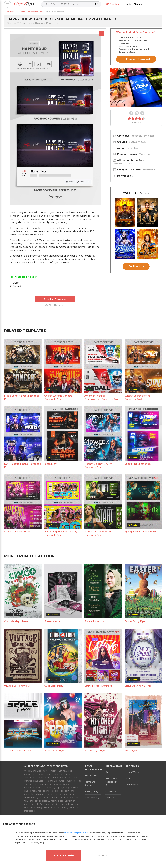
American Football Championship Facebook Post (102, 398)
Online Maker (132, 785)
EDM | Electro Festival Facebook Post (23, 466)
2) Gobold (15, 286)
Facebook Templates (142, 136)
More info (144, 154)
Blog (108, 772)
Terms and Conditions (90, 783)
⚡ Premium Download (136, 59)
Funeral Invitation (94, 621)
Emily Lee (133, 148)
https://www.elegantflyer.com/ (77, 833)
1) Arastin (15, 283)
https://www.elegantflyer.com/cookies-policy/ (91, 839)
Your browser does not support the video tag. (136, 88)
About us (110, 798)
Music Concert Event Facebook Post (22, 398)
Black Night (51, 464)
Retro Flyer (131, 751)
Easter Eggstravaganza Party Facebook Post (61, 533)
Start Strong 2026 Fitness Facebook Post (99, 533)
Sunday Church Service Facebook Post (137, 398)
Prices (129, 778)
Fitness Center (53, 621)
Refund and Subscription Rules (111, 782)
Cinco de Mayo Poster (17, 621)
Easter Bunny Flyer (135, 621)
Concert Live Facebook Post (20, 532)
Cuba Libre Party (54, 686)
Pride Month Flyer (54, 751)
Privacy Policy (92, 791)
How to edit (149, 170)
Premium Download (55, 299)
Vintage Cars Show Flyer (18, 686)
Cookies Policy (92, 798)
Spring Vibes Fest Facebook (140, 532)
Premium (131, 4)
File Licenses (91, 776)
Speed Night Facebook (138, 464)
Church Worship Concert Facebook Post (58, 398)
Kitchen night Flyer (95, 751)
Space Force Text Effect (18, 751)
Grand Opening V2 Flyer (138, 686)
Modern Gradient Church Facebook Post (98, 466)
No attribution (55, 305)
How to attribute (123, 164)
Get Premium (136, 266)
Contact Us (111, 791)
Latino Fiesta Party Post (98, 686)
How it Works (132, 772)
